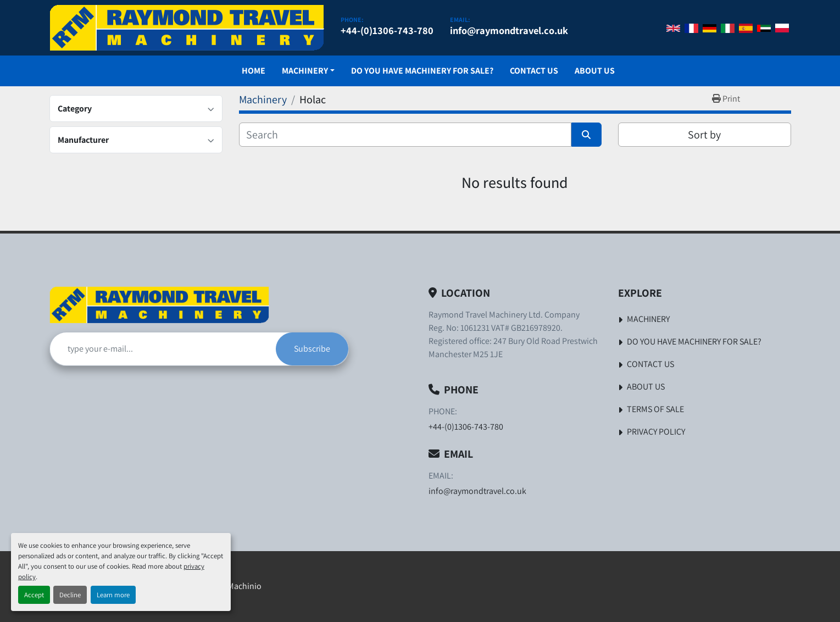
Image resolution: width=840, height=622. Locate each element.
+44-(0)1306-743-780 (387, 30)
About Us (595, 71)
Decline (70, 595)
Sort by (704, 135)
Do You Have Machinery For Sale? (422, 71)
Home (254, 71)
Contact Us (534, 71)
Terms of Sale (655, 409)
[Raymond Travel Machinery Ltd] (159, 305)
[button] (308, 71)
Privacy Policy (656, 432)
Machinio (244, 586)
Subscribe (312, 349)
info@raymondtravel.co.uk (509, 30)
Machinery (305, 71)
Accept (34, 595)
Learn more (113, 595)
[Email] (163, 349)
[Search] (405, 135)
